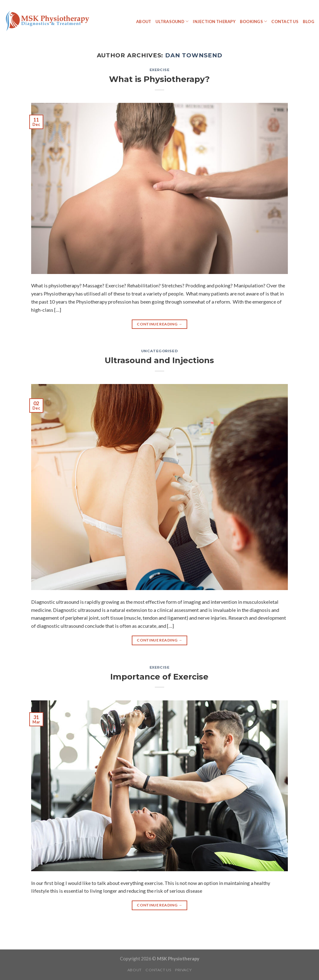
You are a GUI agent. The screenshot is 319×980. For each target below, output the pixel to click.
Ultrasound (172, 21)
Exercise (160, 70)
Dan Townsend (194, 55)
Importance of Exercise (159, 677)
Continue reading (159, 324)
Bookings (254, 21)
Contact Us (285, 22)
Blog (309, 22)
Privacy (183, 970)
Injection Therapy (214, 22)
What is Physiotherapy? (159, 79)
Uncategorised (159, 351)
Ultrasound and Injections (159, 360)
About (144, 22)
